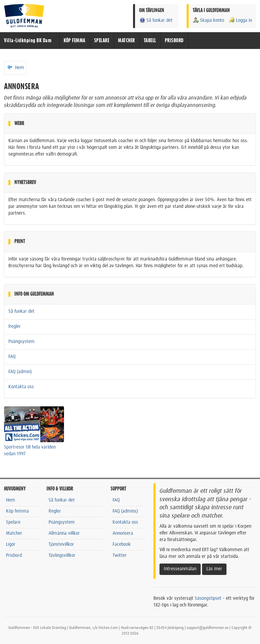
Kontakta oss (21, 387)
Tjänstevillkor (61, 544)
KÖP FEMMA (75, 41)
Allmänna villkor (64, 533)
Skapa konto (208, 20)
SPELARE (102, 41)
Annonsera (123, 533)
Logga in (240, 20)
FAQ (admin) (20, 372)
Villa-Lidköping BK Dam (28, 41)
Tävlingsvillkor (62, 555)
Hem (15, 67)
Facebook (122, 544)
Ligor (11, 544)
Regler (15, 327)
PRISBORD (174, 41)
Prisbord (14, 555)
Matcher (14, 533)
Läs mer (214, 569)
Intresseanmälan (180, 569)
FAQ (12, 357)
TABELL (150, 41)
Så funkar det (156, 20)
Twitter (120, 555)
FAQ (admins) (125, 511)
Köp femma (17, 511)
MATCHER (126, 41)
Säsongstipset (208, 598)
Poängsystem (21, 342)
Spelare (13, 522)
